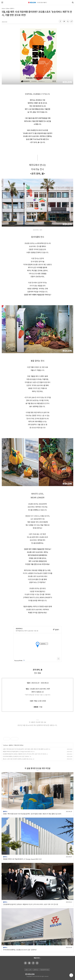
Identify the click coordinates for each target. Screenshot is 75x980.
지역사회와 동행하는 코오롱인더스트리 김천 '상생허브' (16, 756)
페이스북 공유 (60, 21)
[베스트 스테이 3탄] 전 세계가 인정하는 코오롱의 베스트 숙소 (18, 759)
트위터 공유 (68, 21)
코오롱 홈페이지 (25, 963)
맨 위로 (71, 975)
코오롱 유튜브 (29, 963)
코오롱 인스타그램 (37, 963)
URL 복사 (71, 21)
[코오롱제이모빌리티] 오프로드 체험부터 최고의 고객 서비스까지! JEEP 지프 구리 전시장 (24, 754)
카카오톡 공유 (64, 21)
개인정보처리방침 (45, 970)
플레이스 (12, 8)
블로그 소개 (28, 970)
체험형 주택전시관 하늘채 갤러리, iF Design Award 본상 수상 (18, 751)
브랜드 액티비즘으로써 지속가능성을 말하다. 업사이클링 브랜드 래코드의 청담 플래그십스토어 (26, 749)
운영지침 (36, 970)
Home (3, 8)
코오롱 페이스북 (33, 963)
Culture (8, 8)
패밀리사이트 (37, 958)
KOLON (27, 974)
